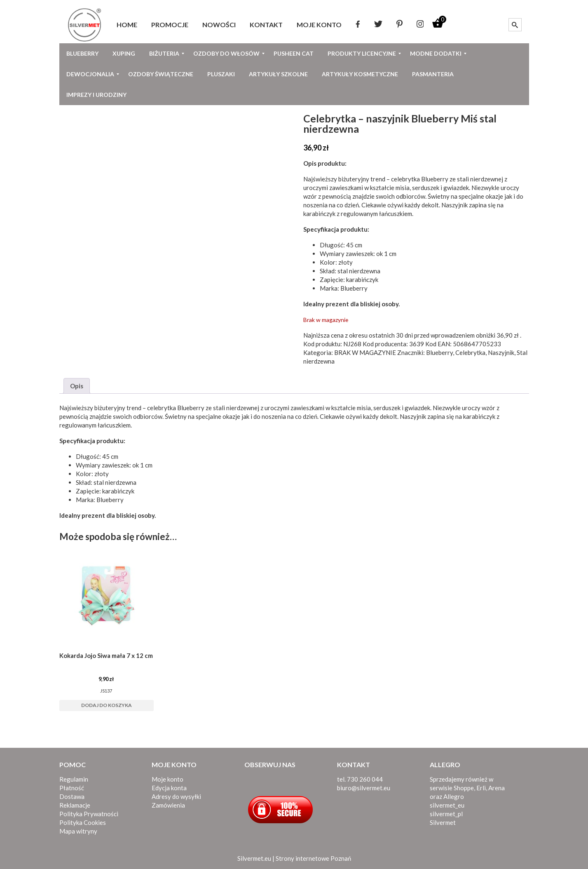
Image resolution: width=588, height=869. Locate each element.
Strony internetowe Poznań (313, 858)
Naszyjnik (501, 352)
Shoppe (464, 788)
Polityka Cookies (83, 822)
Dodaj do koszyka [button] (107, 705)
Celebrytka (470, 352)
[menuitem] (127, 25)
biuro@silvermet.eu (364, 788)
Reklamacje (75, 805)
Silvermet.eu (254, 858)
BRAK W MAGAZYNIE (365, 352)
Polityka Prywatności (89, 814)
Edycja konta (169, 788)
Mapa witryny (78, 831)
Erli (481, 788)
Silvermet (443, 822)
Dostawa (72, 796)
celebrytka (405, 179)
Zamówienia (168, 805)
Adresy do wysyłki (176, 796)
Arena (497, 788)
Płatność (72, 788)
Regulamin (74, 779)
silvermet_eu (447, 805)
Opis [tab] (77, 386)
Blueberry (435, 179)
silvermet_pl (446, 814)
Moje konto (167, 779)
